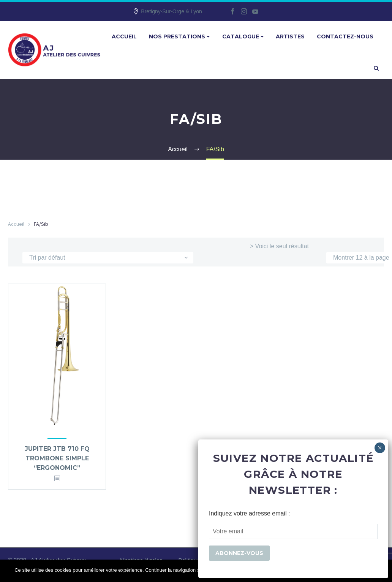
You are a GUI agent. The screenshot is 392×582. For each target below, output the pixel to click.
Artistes (290, 36)
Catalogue (243, 36)
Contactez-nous (345, 36)
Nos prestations (179, 36)
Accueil (124, 36)
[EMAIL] (293, 531)
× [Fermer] (380, 448)
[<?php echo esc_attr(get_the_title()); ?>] (57, 479)
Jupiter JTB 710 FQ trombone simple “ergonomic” (57, 458)
